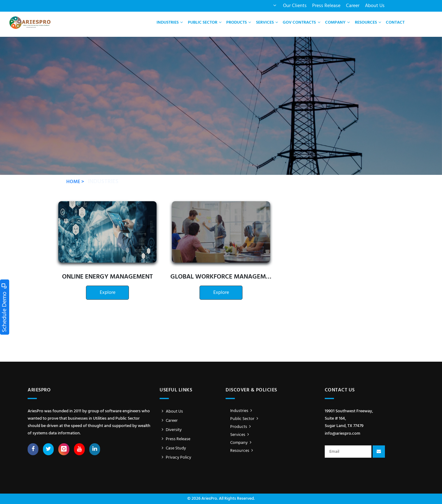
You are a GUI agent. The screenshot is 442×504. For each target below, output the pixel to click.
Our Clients (295, 6)
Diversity (171, 430)
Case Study (173, 448)
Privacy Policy (175, 458)
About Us (375, 6)
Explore (108, 293)
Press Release (326, 6)
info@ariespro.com (343, 434)
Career (353, 6)
